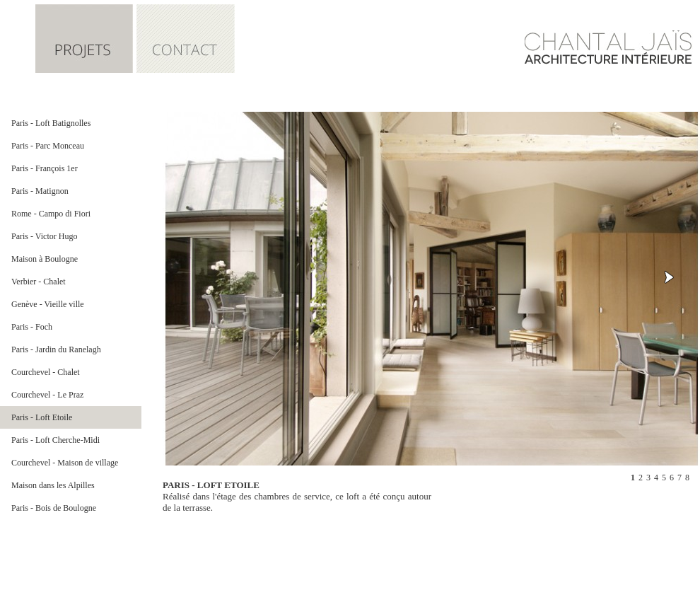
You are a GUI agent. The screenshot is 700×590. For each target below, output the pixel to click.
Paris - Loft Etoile (42, 417)
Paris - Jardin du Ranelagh (56, 349)
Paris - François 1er (45, 168)
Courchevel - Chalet (46, 372)
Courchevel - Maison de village (65, 463)
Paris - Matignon (40, 191)
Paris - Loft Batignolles (51, 123)
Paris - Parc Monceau (48, 146)
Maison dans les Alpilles (53, 485)
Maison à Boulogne (45, 259)
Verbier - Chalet (39, 282)
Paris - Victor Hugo (44, 236)
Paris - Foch (32, 327)
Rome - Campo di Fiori (51, 214)
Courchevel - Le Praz (47, 395)
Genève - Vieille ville (48, 304)
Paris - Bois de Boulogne (54, 508)
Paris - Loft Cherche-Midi (56, 440)
